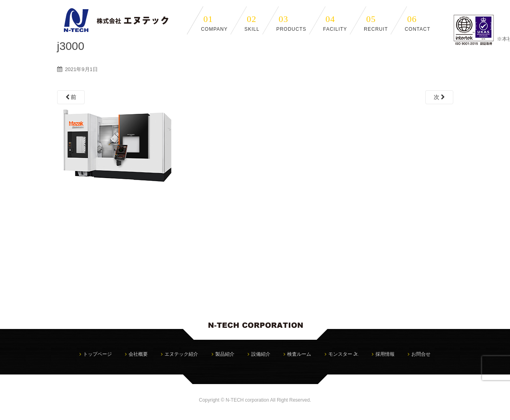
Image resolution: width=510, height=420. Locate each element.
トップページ (97, 354)
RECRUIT (376, 23)
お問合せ (421, 354)
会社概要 (138, 354)
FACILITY (335, 23)
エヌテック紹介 (181, 354)
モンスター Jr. (343, 354)
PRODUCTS (291, 23)
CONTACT (417, 23)
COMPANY (214, 23)
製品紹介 (225, 354)
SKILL (252, 23)
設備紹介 (261, 354)
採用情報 (385, 354)
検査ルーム (299, 354)
